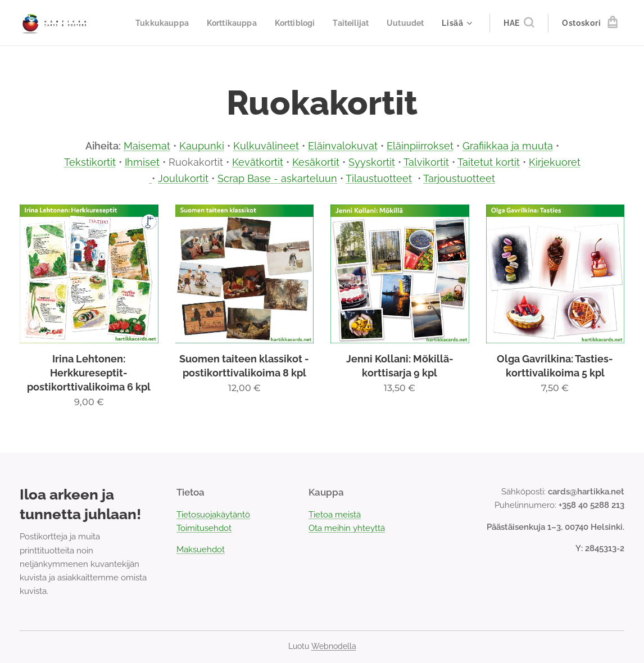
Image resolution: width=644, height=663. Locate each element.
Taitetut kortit (489, 162)
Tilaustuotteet (379, 178)
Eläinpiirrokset (420, 146)
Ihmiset (142, 162)
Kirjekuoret (555, 162)
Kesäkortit (316, 162)
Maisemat (147, 146)
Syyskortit (372, 162)
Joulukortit (183, 178)
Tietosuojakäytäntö (213, 515)
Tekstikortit (90, 162)
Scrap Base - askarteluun (277, 178)
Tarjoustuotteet (459, 178)
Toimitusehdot (204, 528)
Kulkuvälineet (266, 146)
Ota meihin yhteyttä (347, 528)
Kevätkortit (258, 162)
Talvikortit (426, 162)
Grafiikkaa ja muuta (508, 146)
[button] (519, 23)
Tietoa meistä (335, 515)
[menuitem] (208, 23)
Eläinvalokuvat (343, 146)
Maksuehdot (201, 550)
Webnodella (334, 646)
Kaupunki (202, 146)
